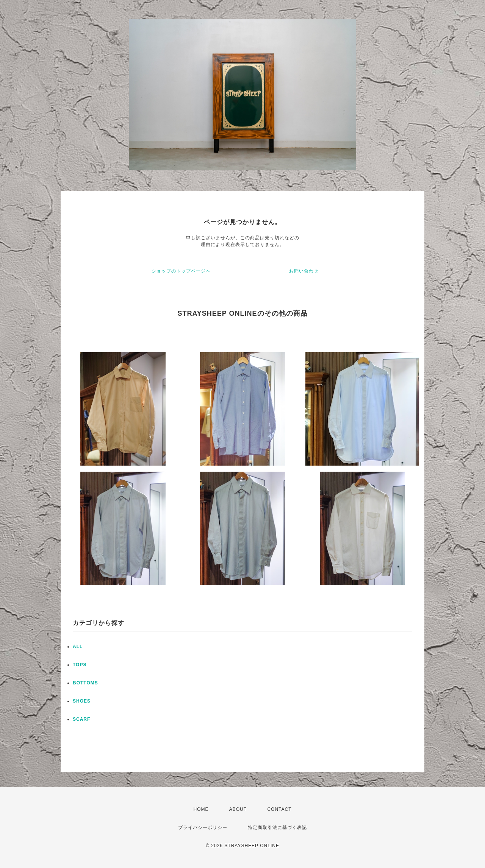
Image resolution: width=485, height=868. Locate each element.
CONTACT (279, 809)
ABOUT (238, 809)
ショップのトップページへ (181, 271)
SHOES (82, 701)
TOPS (80, 665)
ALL (78, 647)
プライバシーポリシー (203, 827)
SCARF (81, 719)
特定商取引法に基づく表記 (277, 827)
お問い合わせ (304, 271)
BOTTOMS (85, 683)
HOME (201, 809)
